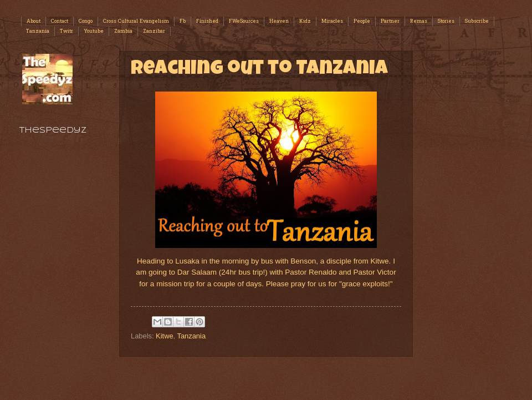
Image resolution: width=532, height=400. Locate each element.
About (34, 21)
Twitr (66, 31)
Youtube (94, 31)
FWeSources (244, 21)
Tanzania (38, 31)
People (362, 21)
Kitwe (164, 336)
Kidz (305, 21)
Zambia (123, 31)
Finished (207, 21)
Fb (183, 21)
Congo (86, 21)
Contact (60, 21)
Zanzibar (154, 31)
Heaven (279, 21)
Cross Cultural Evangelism (136, 21)
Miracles (332, 21)
